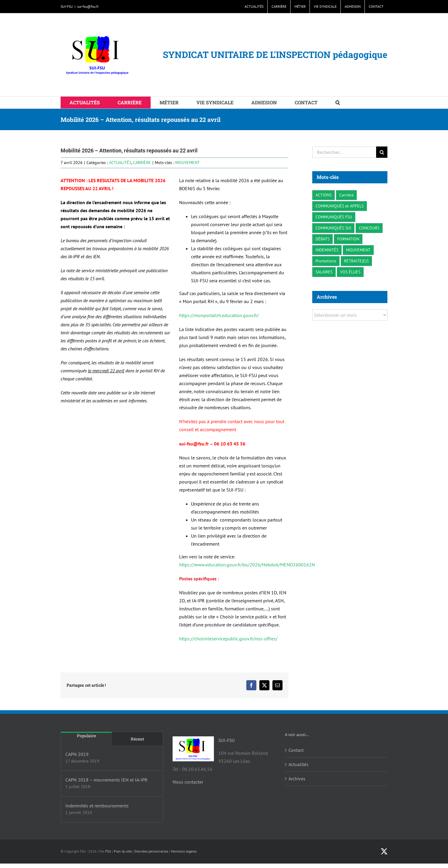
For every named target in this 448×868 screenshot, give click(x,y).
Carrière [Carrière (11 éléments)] (346, 195)
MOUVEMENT (187, 163)
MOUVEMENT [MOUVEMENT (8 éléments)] (358, 250)
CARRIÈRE (142, 163)
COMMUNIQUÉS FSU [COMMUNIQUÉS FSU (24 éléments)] (334, 217)
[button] (338, 103)
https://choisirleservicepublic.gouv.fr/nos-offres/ (228, 639)
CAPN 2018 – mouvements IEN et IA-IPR (107, 780)
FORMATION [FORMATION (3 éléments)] (348, 239)
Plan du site (123, 851)
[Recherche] (382, 152)
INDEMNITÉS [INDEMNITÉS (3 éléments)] (327, 250)
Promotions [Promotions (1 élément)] (326, 261)
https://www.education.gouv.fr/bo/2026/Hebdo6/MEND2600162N (247, 565)
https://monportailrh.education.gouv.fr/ (219, 315)
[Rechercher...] (344, 152)
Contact (296, 750)
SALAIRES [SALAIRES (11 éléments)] (324, 272)
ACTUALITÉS (120, 163)
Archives (297, 779)
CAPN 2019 (77, 754)
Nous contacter (188, 782)
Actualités (298, 764)
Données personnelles (151, 851)
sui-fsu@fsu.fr (88, 6)
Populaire (86, 736)
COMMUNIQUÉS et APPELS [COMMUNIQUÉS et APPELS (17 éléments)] (340, 206)
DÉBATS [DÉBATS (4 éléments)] (322, 239)
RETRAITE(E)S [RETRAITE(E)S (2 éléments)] (356, 261)
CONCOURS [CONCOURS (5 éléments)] (369, 228)
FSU (108, 851)
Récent (137, 739)
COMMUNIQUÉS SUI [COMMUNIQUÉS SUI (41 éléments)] (333, 228)
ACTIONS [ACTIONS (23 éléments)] (324, 195)
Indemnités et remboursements (97, 806)
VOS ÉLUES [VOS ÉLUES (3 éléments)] (350, 272)
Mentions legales (184, 851)
